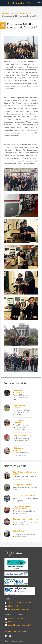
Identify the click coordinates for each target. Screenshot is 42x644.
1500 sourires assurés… (19, 449)
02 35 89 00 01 (13, 606)
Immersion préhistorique (18, 391)
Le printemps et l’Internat (19, 406)
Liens (21, 641)
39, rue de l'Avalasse (16, 619)
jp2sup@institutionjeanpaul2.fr (20, 609)
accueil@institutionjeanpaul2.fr (20, 625)
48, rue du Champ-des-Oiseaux (20, 603)
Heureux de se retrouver (19, 421)
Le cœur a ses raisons (22, 435)
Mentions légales (11, 641)
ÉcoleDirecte (13, 553)
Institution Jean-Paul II (14, 632)
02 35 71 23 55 (13, 622)
